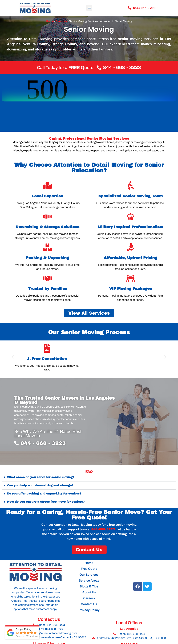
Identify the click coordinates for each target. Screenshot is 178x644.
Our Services (89, 575)
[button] (89, 8)
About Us (89, 592)
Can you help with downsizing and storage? (40, 485)
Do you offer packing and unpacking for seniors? (44, 494)
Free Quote (89, 569)
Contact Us (89, 604)
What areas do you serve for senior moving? (41, 477)
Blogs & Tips (89, 586)
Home (50, 21)
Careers (89, 598)
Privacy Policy (89, 610)
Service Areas (89, 581)
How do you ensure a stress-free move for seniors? (46, 502)
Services (61, 21)
